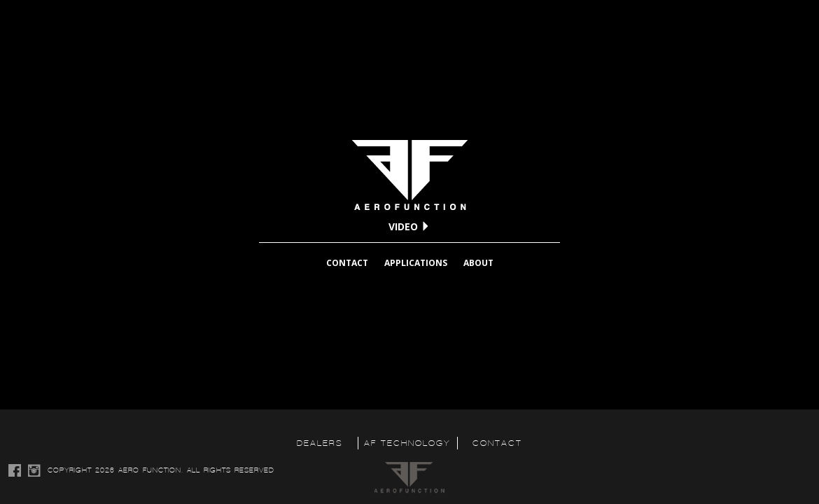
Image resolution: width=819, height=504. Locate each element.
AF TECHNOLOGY (407, 443)
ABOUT (478, 263)
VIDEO (409, 226)
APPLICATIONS (416, 263)
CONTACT (347, 263)
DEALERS (320, 443)
